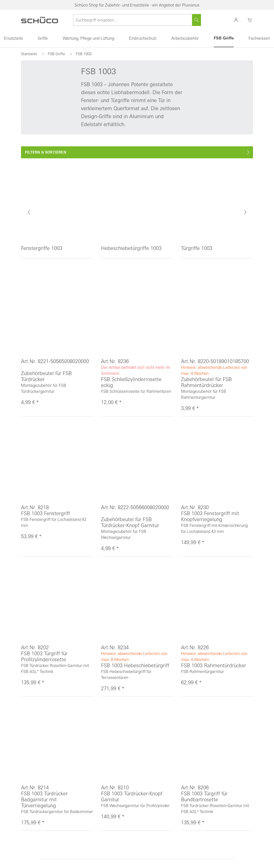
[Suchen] (196, 20)
